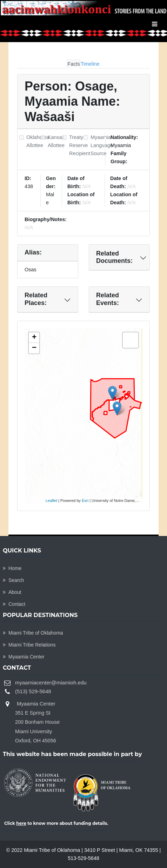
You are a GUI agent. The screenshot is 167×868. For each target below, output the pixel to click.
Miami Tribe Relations (29, 645)
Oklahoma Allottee (38, 141)
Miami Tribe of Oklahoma (33, 633)
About (12, 592)
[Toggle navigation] (155, 24)
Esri (85, 501)
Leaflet (51, 501)
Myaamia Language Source (102, 145)
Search (13, 580)
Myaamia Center (24, 657)
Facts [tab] (74, 64)
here (21, 823)
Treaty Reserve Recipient (80, 145)
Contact (14, 604)
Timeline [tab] (90, 64)
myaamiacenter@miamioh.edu (51, 683)
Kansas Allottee (56, 141)
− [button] (34, 348)
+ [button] (34, 338)
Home (12, 568)
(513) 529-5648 (33, 691)
